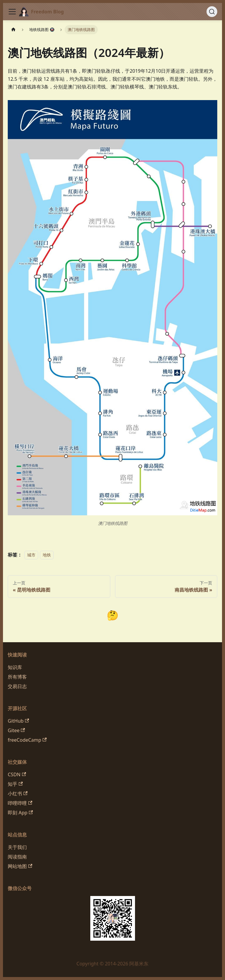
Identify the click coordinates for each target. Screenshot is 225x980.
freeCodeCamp (27, 740)
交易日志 (17, 686)
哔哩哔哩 (20, 803)
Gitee (16, 730)
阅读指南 (17, 857)
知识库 (15, 667)
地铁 (47, 555)
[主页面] (13, 30)
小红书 (18, 794)
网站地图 (20, 866)
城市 (31, 555)
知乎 (15, 784)
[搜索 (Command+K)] (212, 12)
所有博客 (17, 677)
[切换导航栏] (12, 12)
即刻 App (20, 813)
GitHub (18, 721)
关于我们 (17, 847)
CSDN (17, 774)
